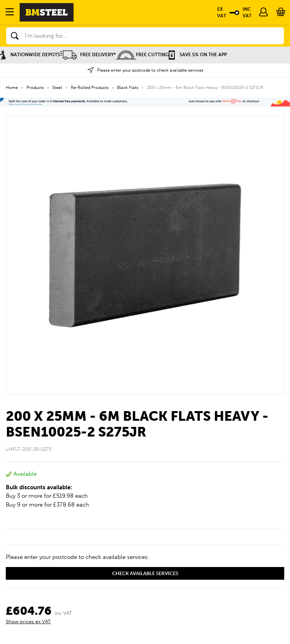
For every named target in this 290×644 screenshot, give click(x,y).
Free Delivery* (88, 55)
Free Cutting (142, 55)
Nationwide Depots (30, 55)
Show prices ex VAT (28, 621)
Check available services (145, 573)
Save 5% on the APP (198, 55)
